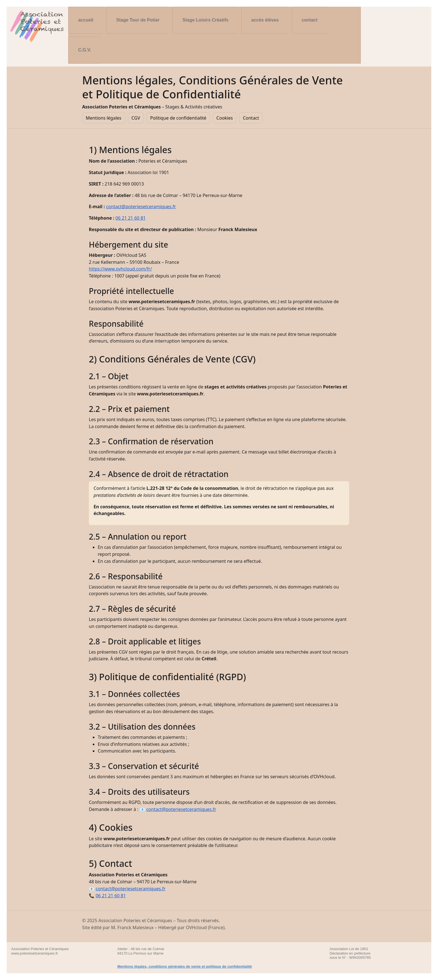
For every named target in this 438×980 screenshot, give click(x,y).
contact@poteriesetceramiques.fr (141, 207)
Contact (251, 118)
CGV (136, 118)
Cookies (225, 118)
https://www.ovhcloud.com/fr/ (120, 269)
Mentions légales (104, 118)
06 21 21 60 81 (130, 218)
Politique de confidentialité (178, 118)
